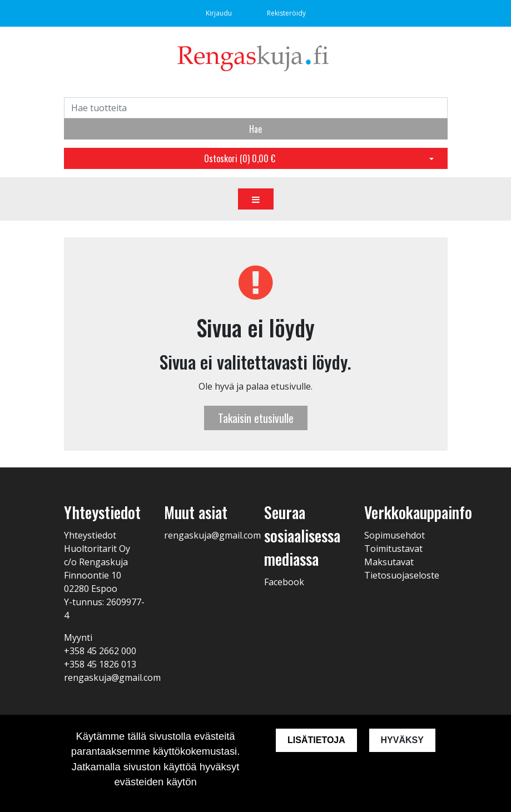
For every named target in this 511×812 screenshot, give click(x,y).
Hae (256, 129)
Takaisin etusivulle (256, 418)
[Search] (256, 108)
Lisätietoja (316, 740)
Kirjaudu (220, 13)
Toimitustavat (393, 549)
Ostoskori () (240, 158)
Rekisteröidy (286, 13)
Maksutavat (389, 562)
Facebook (284, 582)
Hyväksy (403, 740)
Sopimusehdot (395, 535)
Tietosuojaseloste (402, 575)
